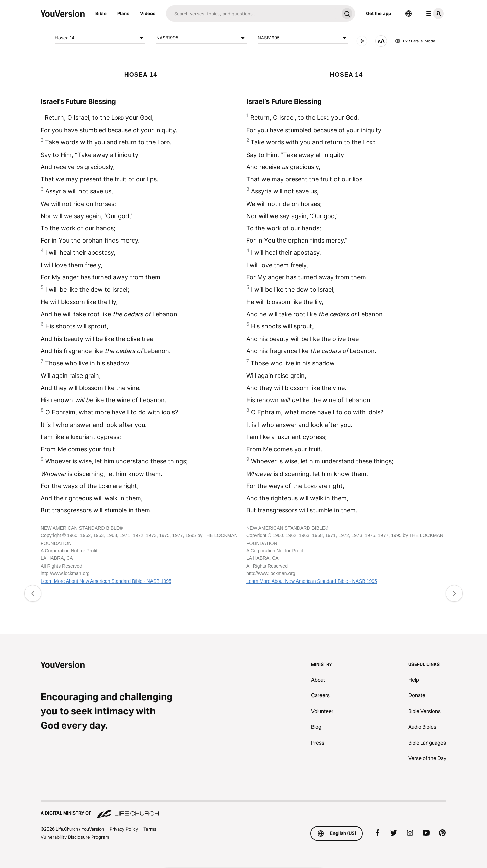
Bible (101, 13)
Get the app (378, 13)
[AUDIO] (362, 41)
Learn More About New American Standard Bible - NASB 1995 (106, 581)
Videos (148, 13)
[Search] (252, 14)
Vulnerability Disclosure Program (75, 837)
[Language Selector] (409, 14)
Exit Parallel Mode (415, 41)
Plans (123, 13)
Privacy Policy (124, 829)
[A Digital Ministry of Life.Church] (243, 810)
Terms (150, 829)
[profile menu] (434, 14)
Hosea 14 (100, 38)
